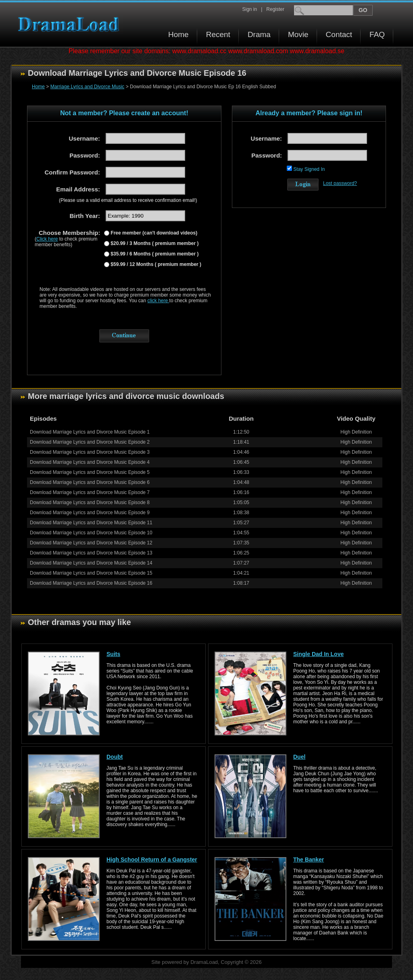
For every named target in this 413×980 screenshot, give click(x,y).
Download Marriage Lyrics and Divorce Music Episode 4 (90, 462)
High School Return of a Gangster (152, 860)
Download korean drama (71, 24)
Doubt (115, 757)
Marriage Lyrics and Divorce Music (88, 87)
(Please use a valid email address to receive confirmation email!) (128, 200)
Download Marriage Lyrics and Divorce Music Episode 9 (90, 513)
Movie (298, 34)
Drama (259, 34)
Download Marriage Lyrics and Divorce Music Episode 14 (91, 563)
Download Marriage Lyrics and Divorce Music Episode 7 (90, 492)
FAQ (377, 34)
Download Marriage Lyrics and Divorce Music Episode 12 (91, 543)
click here (159, 301)
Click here (47, 239)
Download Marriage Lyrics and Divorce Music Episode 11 (91, 523)
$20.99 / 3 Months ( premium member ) (154, 243)
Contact (339, 34)
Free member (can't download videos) (153, 233)
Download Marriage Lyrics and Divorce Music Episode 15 (91, 573)
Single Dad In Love (318, 654)
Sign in (249, 9)
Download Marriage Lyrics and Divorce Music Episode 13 (91, 553)
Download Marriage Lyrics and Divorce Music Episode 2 (90, 442)
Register (275, 9)
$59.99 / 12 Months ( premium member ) (155, 264)
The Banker (309, 860)
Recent (218, 34)
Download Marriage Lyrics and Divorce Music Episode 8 (90, 502)
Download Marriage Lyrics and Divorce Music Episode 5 (90, 472)
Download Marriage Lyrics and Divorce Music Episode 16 (91, 583)
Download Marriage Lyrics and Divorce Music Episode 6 (90, 482)
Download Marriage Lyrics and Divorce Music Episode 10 (91, 533)
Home (178, 34)
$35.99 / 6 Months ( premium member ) (154, 254)
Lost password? (340, 183)
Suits (113, 654)
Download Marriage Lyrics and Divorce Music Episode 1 (90, 432)
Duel (299, 757)
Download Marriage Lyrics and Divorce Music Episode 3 (90, 452)
